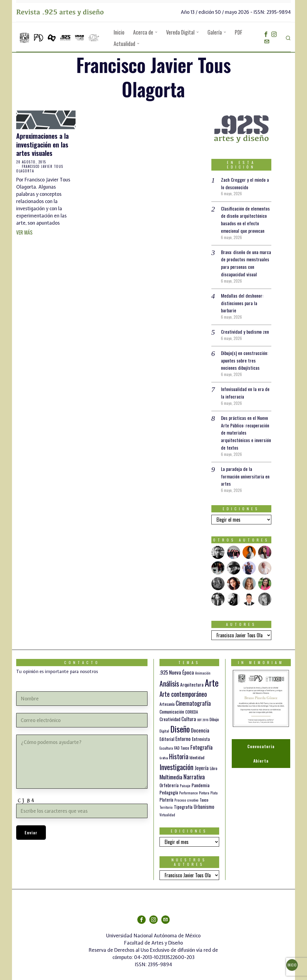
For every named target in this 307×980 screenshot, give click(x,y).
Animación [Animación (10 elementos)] (203, 667)
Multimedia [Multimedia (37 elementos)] (171, 771)
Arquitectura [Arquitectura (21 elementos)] (192, 679)
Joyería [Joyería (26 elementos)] (202, 762)
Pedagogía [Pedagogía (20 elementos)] (169, 787)
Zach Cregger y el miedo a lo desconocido (245, 183)
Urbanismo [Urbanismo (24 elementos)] (204, 801)
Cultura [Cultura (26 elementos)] (189, 713)
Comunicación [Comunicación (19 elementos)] (172, 705)
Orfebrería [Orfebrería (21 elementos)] (169, 779)
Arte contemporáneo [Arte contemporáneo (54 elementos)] (183, 688)
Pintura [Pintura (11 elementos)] (204, 787)
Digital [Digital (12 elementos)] (164, 725)
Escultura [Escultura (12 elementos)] (166, 742)
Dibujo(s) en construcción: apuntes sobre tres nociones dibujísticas (245, 357)
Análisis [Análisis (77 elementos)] (169, 678)
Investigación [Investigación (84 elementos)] (176, 761)
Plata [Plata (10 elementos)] (214, 787)
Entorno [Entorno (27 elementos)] (183, 733)
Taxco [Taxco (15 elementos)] (204, 794)
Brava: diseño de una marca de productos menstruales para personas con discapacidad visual (246, 261)
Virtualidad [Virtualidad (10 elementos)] (167, 809)
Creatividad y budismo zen (245, 329)
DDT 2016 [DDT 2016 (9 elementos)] (203, 714)
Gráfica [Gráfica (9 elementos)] (164, 752)
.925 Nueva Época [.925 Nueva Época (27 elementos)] (177, 666)
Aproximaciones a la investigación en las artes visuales (42, 144)
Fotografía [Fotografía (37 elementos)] (201, 741)
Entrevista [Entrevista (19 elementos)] (201, 733)
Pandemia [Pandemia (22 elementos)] (201, 779)
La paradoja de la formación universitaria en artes (245, 471)
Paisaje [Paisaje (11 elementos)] (185, 780)
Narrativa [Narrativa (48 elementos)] (194, 771)
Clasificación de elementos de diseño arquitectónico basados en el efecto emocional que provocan (246, 219)
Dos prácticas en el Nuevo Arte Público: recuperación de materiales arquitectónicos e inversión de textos (246, 428)
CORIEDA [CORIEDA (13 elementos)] (192, 706)
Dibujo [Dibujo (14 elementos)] (214, 713)
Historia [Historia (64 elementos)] (179, 750)
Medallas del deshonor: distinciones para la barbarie (242, 301)
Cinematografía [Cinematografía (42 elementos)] (193, 697)
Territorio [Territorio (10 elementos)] (166, 802)
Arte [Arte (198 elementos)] (212, 677)
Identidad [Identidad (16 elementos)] (197, 752)
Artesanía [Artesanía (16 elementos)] (167, 698)
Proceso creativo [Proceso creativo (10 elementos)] (186, 794)
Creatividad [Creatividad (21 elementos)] (170, 713)
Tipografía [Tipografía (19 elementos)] (183, 801)
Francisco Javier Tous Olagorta (40, 169)
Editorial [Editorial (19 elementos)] (167, 733)
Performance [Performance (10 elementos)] (189, 787)
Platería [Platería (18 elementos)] (166, 794)
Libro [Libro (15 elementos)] (214, 762)
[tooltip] (266, 34)
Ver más (24, 232)
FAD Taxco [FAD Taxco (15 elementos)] (182, 742)
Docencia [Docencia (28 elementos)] (200, 724)
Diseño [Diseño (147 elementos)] (180, 723)
